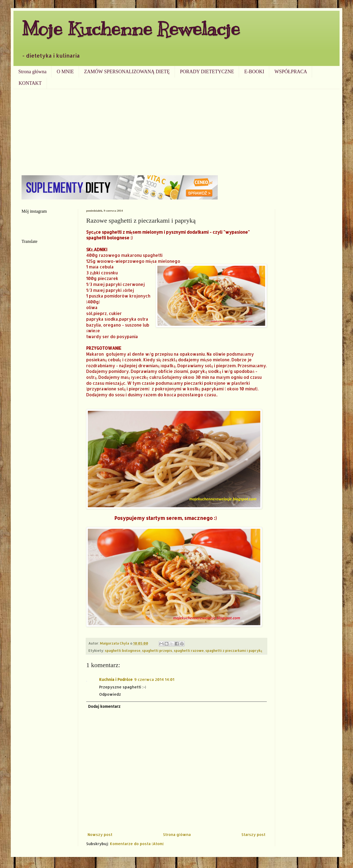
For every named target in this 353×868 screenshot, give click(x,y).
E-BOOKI (254, 72)
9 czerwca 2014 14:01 (154, 679)
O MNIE (65, 72)
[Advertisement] (176, 129)
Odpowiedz (110, 694)
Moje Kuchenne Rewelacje (131, 29)
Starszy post (253, 834)
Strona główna (32, 72)
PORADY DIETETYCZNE (207, 72)
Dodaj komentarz (104, 706)
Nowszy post (100, 834)
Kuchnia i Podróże (116, 679)
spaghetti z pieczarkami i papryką (234, 650)
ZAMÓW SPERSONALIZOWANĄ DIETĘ (127, 72)
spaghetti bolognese (123, 650)
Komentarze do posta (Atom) (137, 844)
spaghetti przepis (157, 650)
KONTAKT (30, 83)
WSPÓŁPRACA (291, 72)
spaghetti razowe (189, 650)
